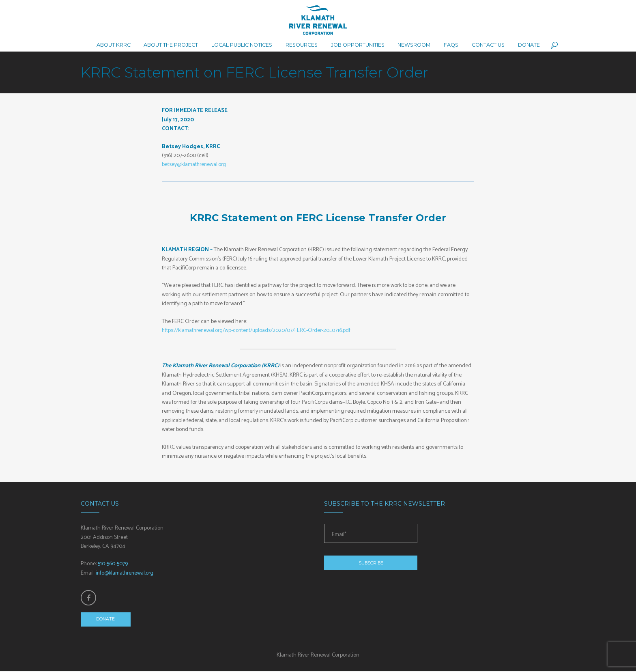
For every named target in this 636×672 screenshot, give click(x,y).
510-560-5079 (113, 564)
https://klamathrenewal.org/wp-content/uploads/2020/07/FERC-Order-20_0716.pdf (260, 331)
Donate (106, 620)
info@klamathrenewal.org (126, 573)
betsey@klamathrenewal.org (195, 165)
